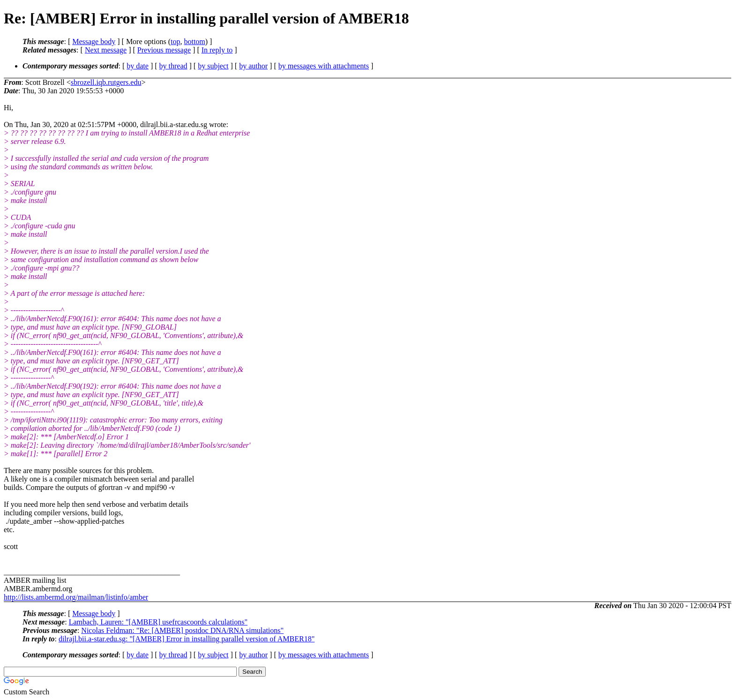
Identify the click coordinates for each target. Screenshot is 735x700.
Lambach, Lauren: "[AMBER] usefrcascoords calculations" (158, 622)
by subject (213, 66)
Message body (94, 41)
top (175, 41)
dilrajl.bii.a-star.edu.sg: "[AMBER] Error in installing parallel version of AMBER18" (187, 639)
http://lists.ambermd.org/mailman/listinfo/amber (76, 597)
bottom (194, 41)
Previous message (164, 50)
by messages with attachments (324, 66)
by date (138, 66)
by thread (173, 66)
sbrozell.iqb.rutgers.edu (106, 82)
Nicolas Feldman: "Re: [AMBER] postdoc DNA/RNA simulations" (182, 630)
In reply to (217, 50)
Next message (106, 50)
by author (253, 66)
